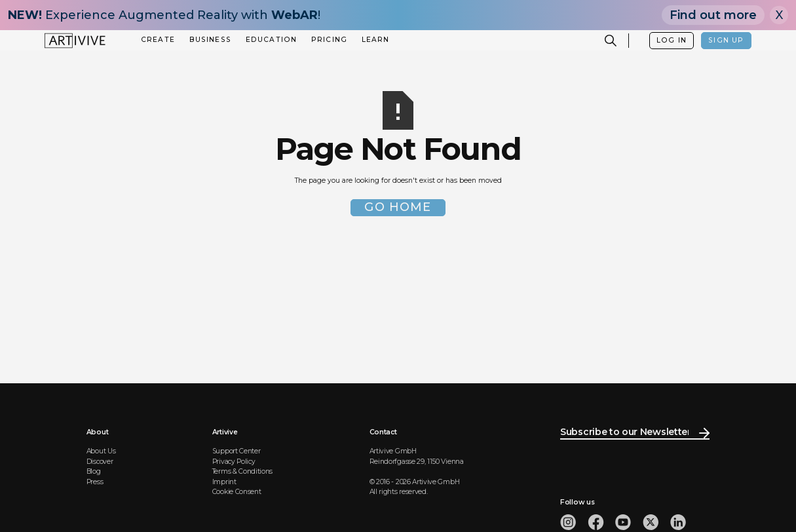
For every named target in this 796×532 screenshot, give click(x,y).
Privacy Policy (234, 462)
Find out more (713, 15)
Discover (100, 462)
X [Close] (779, 15)
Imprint (224, 482)
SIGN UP (726, 40)
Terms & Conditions (242, 471)
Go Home (398, 207)
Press (95, 482)
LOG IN (672, 40)
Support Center (237, 451)
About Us (101, 451)
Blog (94, 471)
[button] (158, 40)
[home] (75, 41)
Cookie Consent (237, 492)
